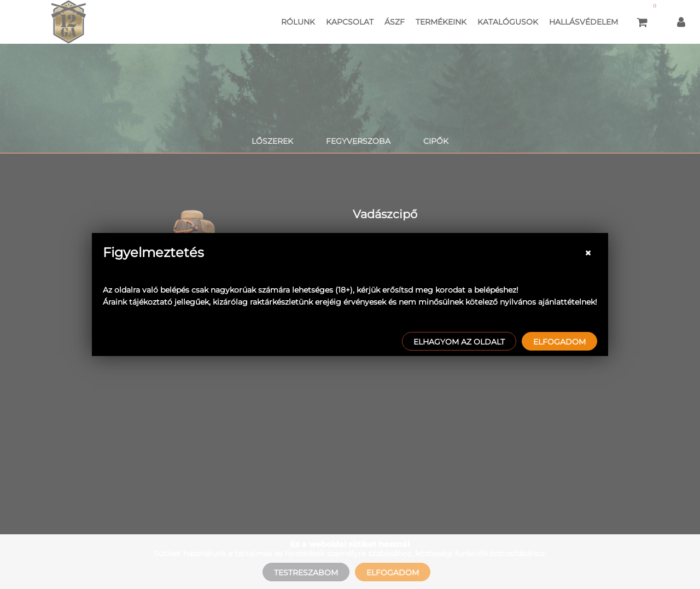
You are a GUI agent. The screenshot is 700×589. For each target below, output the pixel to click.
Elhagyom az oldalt (459, 342)
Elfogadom (559, 342)
